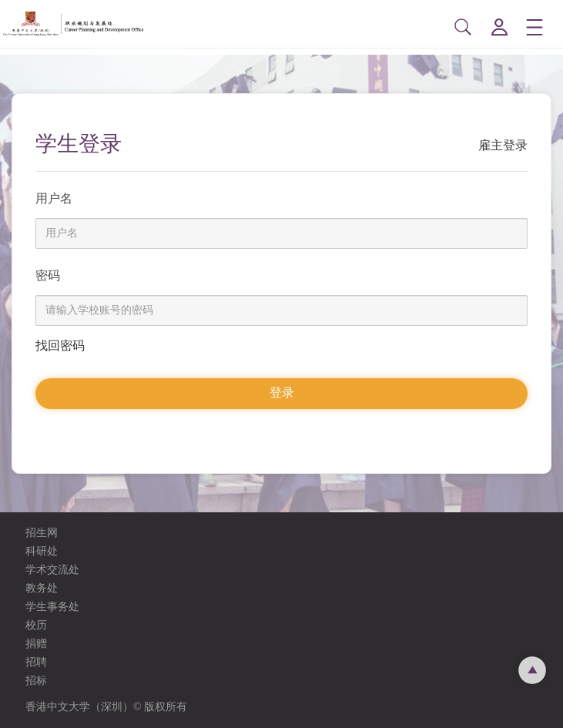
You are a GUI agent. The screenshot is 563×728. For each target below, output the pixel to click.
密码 (48, 275)
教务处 (42, 588)
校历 (36, 625)
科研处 (42, 551)
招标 (36, 681)
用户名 (54, 198)
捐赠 (36, 644)
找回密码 (60, 346)
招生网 (42, 533)
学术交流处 (52, 570)
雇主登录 (503, 145)
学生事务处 (52, 607)
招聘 (36, 662)
